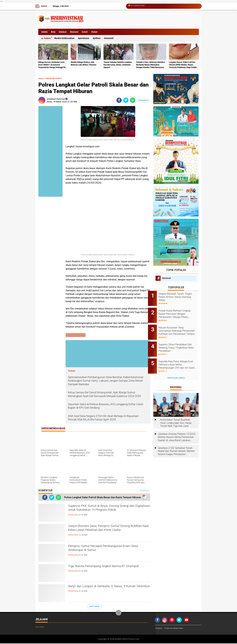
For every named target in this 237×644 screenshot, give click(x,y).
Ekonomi (74, 32)
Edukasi (63, 32)
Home (44, 6)
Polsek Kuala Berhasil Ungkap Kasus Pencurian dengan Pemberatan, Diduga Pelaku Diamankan (180, 312)
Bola (53, 32)
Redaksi (159, 629)
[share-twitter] (126, 100)
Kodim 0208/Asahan (65, 38)
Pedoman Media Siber (175, 629)
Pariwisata (84, 38)
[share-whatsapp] (133, 100)
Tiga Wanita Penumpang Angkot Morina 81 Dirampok (105, 569)
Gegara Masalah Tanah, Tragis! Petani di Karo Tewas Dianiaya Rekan (179, 297)
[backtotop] (118, 613)
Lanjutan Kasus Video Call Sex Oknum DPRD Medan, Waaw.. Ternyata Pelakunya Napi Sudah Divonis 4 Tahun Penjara (183, 65)
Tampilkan (144, 491)
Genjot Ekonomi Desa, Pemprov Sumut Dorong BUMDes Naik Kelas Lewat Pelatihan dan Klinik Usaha (108, 532)
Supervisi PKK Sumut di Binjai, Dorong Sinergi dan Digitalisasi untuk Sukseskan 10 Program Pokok (107, 512)
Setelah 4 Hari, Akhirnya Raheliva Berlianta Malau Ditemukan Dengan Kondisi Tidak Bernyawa (151, 65)
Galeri (85, 32)
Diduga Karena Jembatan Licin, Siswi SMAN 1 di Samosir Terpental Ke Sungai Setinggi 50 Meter (52, 65)
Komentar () (144, 100)
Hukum (47, 38)
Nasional (166, 278)
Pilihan (97, 38)
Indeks (44, 32)
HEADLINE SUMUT (57, 78)
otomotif (109, 38)
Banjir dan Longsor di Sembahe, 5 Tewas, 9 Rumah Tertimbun (105, 589)
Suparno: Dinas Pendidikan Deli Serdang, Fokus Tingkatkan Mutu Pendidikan (179, 343)
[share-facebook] (119, 100)
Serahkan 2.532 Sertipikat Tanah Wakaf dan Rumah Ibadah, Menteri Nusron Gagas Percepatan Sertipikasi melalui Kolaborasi (176, 443)
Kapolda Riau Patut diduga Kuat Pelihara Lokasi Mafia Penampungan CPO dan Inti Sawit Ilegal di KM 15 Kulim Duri (179, 358)
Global (94, 32)
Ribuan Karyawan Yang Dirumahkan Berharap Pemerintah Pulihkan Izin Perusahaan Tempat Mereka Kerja (179, 328)
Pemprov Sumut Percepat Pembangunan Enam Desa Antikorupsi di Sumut (108, 549)
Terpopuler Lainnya (176, 370)
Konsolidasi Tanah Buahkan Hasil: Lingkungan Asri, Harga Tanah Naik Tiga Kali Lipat (176, 415)
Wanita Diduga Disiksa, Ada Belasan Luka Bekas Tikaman (84, 63)
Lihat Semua (94, 607)
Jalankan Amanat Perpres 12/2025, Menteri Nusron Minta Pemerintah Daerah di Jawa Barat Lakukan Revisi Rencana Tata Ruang (177, 429)
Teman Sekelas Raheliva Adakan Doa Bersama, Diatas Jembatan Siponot (118, 65)
